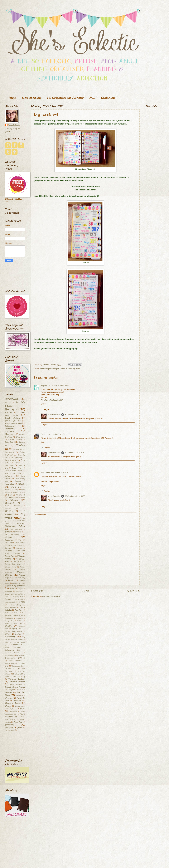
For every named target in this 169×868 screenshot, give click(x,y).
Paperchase (9, 540)
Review (21, 602)
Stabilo (8, 634)
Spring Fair (17, 629)
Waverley (9, 698)
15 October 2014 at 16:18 (75, 453)
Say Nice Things (20, 615)
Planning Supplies (16, 586)
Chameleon (10, 429)
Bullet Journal (12, 421)
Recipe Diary (19, 599)
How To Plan (10, 473)
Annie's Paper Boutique (49, 369)
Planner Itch (18, 562)
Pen (20, 540)
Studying (18, 647)
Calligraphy (10, 426)
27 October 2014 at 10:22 (61, 473)
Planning (12, 580)
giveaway (10, 725)
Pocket (12, 589)
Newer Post (38, 591)
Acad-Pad (8, 403)
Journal (18, 481)
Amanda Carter (54, 415)
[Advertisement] (15, 276)
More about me (31, 98)
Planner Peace (11, 567)
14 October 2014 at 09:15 (75, 415)
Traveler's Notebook (17, 679)
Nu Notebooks (12, 535)
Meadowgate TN (12, 503)
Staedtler (18, 634)
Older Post (134, 591)
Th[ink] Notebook (11, 663)
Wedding (8, 706)
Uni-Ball (20, 690)
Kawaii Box (16, 487)
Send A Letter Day (13, 623)
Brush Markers (12, 418)
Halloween (9, 465)
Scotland (10, 618)
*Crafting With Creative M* (52, 400)
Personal (8, 548)
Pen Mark (9, 543)
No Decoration (17, 529)
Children (9, 431)
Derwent (20, 440)
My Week (76, 369)
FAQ (92, 98)
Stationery (10, 637)
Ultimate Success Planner (15, 687)
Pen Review (21, 543)
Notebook (18, 532)
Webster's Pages (13, 703)
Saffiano (8, 613)
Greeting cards (11, 460)
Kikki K (8, 490)
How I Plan (17, 468)
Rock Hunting (11, 608)
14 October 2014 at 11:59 (56, 434)
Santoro (16, 613)
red (6, 730)
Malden (69, 369)
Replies (47, 409)
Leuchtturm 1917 (19, 492)
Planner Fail (10, 556)
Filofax (62, 369)
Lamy (16, 490)
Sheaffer (9, 626)
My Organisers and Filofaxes (65, 98)
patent (20, 728)
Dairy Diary (21, 437)
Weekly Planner (12, 709)
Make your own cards (17, 498)
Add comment (40, 515)
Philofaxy (19, 548)
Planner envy (20, 578)
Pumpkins (9, 591)
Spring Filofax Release (14, 631)
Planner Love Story (13, 564)
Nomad (8, 532)
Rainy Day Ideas (18, 597)
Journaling (9, 484)
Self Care (20, 621)
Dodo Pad (9, 442)
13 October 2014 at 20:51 (59, 386)
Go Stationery (16, 458)
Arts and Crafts (15, 414)
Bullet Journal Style (13, 423)
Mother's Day (12, 508)
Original (9, 537)
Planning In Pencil (19, 583)
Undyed (11, 690)
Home (12, 98)
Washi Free (19, 695)
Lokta (10, 495)
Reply (43, 404)
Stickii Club (18, 645)
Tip (24, 677)
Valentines (9, 693)
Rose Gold (19, 610)
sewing (12, 730)
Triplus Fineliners (16, 684)
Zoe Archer (45, 473)
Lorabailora (21, 495)
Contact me (108, 98)
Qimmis (19, 591)
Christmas (9, 434)
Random (8, 599)
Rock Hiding (16, 605)
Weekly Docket (20, 706)
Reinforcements (10, 602)
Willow (22, 709)
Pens (20, 545)
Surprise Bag (9, 655)
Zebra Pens (18, 722)
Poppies (21, 589)
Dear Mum (11, 440)
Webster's (17, 701)
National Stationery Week (15, 525)
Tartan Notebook (15, 661)
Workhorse (14, 711)
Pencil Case (12, 545)
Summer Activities (13, 653)
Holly (43, 434)
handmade (9, 728)
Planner (18, 553)
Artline (9, 413)
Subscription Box (13, 650)
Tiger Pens (16, 677)
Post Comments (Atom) (52, 596)
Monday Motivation (13, 506)
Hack (18, 463)
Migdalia (44, 386)
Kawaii (22, 484)
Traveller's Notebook (17, 682)
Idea (20, 473)
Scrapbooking (10, 621)
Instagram (9, 476)
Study (7, 647)
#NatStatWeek (12, 399)
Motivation (9, 511)
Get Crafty (10, 452)
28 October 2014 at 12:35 (75, 496)
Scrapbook (20, 618)
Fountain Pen (18, 449)
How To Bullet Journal (14, 471)
